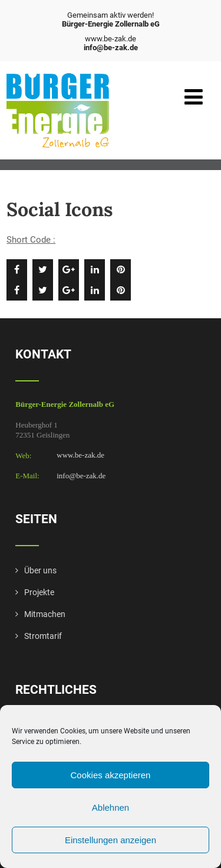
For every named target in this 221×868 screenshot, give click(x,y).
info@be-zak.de (81, 476)
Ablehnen (111, 807)
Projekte (39, 592)
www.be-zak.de (80, 456)
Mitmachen (45, 614)
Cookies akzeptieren (111, 775)
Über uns (40, 570)
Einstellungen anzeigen (111, 840)
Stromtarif (43, 636)
